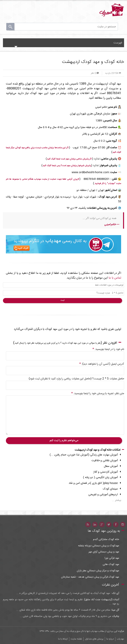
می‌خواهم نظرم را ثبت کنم (64, 441)
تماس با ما (115, 278)
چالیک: (115, 616)
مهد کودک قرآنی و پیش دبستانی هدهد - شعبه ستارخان (90, 577)
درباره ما (110, 639)
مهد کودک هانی (111, 564)
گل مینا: (115, 610)
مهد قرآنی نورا (112, 558)
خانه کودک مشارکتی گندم (106, 540)
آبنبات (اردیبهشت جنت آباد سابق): (101, 600)
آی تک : (115, 593)
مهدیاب (120, 639)
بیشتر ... (116, 500)
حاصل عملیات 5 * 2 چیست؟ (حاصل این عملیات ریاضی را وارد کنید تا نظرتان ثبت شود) (76, 379)
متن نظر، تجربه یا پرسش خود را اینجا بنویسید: (98, 394)
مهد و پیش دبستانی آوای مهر (104, 552)
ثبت (63, 300)
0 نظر (95, 73)
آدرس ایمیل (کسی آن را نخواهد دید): (102, 364)
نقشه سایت (76, 639)
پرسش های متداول (94, 639)
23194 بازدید (113, 73)
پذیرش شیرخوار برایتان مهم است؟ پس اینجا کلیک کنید (67, 166)
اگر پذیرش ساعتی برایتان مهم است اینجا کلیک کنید (69, 159)
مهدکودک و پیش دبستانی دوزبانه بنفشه (99, 546)
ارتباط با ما (63, 639)
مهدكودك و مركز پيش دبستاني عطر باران (98, 571)
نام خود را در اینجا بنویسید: (108, 349)
